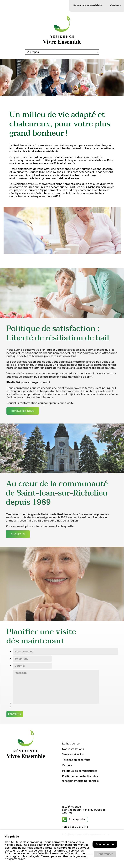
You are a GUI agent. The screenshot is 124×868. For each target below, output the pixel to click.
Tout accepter (105, 844)
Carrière (67, 765)
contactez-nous (26, 411)
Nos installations (73, 749)
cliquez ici (15, 534)
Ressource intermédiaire (88, 5)
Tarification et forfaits (76, 760)
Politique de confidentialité (80, 771)
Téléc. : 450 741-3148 (75, 827)
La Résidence (71, 744)
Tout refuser (105, 854)
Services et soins (73, 754)
